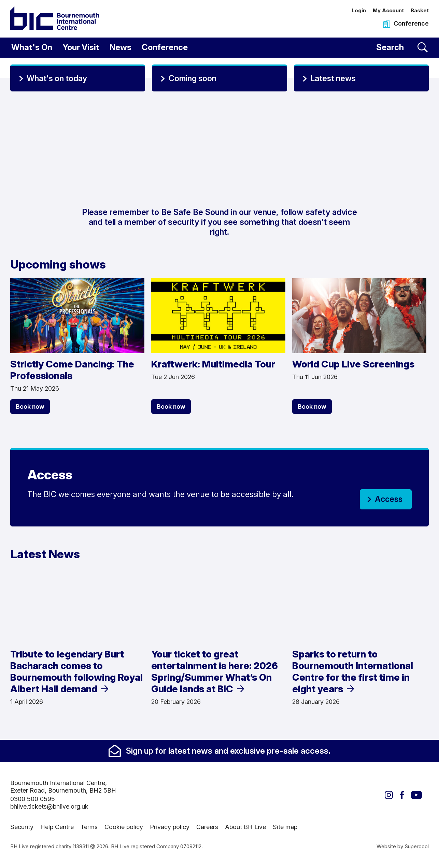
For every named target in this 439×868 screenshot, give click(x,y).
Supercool (417, 846)
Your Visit (81, 47)
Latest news (333, 78)
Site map (285, 827)
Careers (207, 827)
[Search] (402, 48)
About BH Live (245, 827)
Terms (89, 827)
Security (22, 827)
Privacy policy (170, 827)
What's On (32, 47)
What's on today (57, 78)
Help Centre (57, 827)
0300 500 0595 (33, 799)
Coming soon (193, 78)
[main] (219, 399)
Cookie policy (124, 827)
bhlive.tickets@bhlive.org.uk (49, 806)
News (121, 47)
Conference (165, 47)
